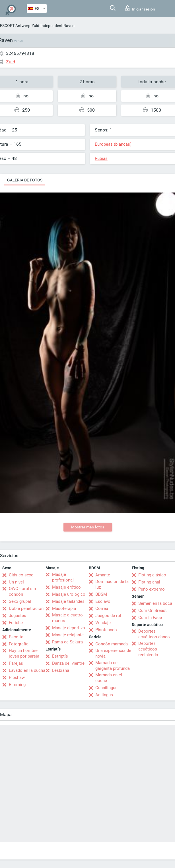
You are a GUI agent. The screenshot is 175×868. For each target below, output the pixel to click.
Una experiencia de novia (113, 653)
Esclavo (103, 601)
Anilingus (104, 695)
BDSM (101, 594)
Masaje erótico (66, 587)
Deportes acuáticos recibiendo (148, 649)
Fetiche (16, 623)
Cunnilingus (106, 688)
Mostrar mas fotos (88, 527)
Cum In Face (150, 618)
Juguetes (17, 616)
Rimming (17, 685)
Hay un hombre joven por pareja (24, 653)
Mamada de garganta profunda (113, 666)
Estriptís (60, 656)
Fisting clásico (152, 575)
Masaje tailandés (68, 601)
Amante (103, 575)
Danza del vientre (68, 663)
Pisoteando (106, 630)
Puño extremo (152, 589)
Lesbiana (61, 670)
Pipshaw (17, 677)
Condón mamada (112, 644)
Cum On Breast (153, 610)
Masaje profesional (63, 577)
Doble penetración (26, 608)
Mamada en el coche (109, 678)
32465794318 (20, 53)
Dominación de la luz (112, 584)
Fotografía (19, 644)
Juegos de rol (108, 616)
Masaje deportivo (69, 628)
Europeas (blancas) (113, 144)
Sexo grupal (20, 601)
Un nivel (16, 582)
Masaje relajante (68, 635)
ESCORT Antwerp (15, 26)
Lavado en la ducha (27, 670)
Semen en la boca (155, 603)
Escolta (16, 637)
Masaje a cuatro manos (67, 618)
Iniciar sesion (140, 8)
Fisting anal (149, 582)
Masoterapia (64, 608)
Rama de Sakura (67, 642)
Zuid (35, 26)
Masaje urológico (69, 594)
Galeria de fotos (25, 180)
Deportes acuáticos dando (154, 634)
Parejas (16, 663)
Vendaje (103, 623)
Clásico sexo (21, 575)
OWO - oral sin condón (22, 591)
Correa (102, 608)
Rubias (101, 158)
